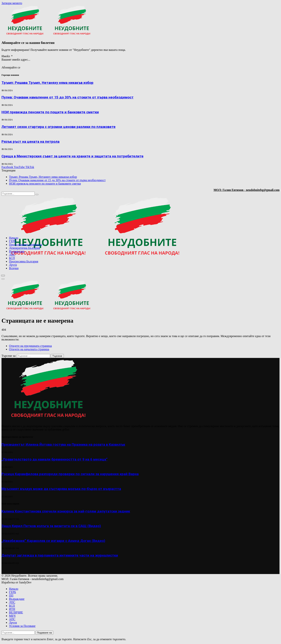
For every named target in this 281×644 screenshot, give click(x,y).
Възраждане (17, 251)
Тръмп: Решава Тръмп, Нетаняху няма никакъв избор (47, 83)
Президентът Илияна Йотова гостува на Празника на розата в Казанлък (63, 445)
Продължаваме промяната (26, 245)
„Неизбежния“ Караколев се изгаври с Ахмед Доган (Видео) (53, 541)
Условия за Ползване (22, 626)
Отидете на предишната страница (30, 346)
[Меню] (3, 276)
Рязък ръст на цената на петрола (30, 142)
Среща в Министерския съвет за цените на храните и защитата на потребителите (73, 156)
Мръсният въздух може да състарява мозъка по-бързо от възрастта (61, 489)
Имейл (7, 56)
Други (13, 265)
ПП (11, 596)
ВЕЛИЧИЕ (16, 612)
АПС (12, 619)
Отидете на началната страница (29, 349)
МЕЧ (12, 616)
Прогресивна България (24, 261)
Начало (14, 238)
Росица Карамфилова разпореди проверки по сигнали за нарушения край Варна (70, 474)
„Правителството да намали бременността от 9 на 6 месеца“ (54, 459)
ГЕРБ (12, 241)
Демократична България (24, 248)
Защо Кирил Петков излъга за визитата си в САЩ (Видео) (51, 526)
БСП (12, 258)
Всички (14, 268)
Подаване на (44, 633)
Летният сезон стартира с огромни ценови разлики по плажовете (59, 127)
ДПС (12, 255)
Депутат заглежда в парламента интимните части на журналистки (60, 555)
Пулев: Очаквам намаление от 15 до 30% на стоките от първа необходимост (68, 97)
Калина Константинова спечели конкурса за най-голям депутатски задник (66, 511)
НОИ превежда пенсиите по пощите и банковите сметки (50, 112)
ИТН (12, 609)
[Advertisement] (231, 278)
